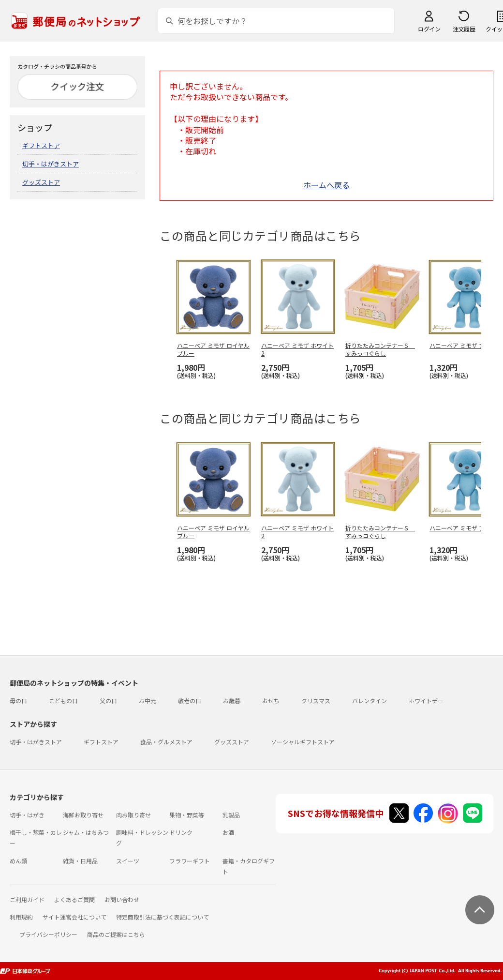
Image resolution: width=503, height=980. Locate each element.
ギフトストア (41, 145)
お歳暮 (232, 701)
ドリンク (181, 832)
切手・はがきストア (51, 164)
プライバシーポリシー (48, 934)
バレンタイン (370, 701)
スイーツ (128, 861)
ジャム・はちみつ (86, 832)
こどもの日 (63, 701)
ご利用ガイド (27, 899)
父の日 (108, 701)
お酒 (228, 832)
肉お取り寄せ (133, 815)
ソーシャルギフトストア (303, 742)
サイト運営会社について (74, 917)
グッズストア (41, 182)
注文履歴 (464, 29)
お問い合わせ (122, 899)
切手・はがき (27, 815)
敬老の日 (190, 701)
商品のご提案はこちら (116, 934)
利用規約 (21, 917)
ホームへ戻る (326, 185)
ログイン (429, 29)
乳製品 (231, 815)
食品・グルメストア (166, 742)
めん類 (18, 861)
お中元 (148, 701)
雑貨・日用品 (80, 861)
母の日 (18, 701)
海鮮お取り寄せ (83, 815)
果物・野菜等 (187, 815)
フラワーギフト (190, 861)
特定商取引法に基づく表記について (163, 917)
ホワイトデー (426, 701)
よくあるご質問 (74, 899)
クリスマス (316, 701)
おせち (271, 701)
